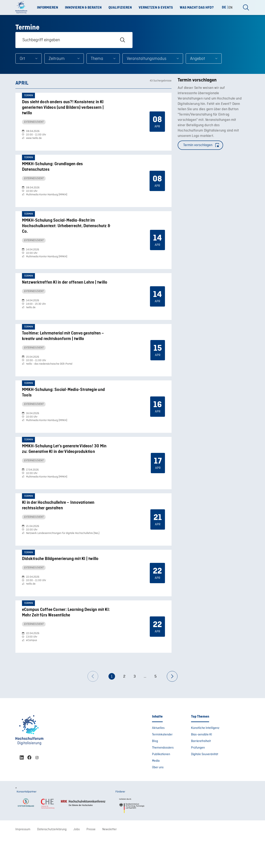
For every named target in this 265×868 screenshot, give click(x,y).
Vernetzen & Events (156, 8)
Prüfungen (198, 778)
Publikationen (161, 784)
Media (156, 791)
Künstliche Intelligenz (205, 758)
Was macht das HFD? (197, 8)
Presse (91, 859)
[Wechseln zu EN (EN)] (230, 7)
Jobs (77, 859)
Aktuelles (158, 758)
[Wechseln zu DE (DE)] (226, 7)
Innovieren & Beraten (83, 8)
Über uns (158, 797)
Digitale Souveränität (205, 784)
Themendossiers (163, 778)
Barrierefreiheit (201, 771)
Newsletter (109, 859)
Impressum (23, 859)
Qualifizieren (120, 8)
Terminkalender (162, 764)
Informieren (48, 8)
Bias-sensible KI (202, 764)
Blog (155, 771)
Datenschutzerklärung (52, 859)
